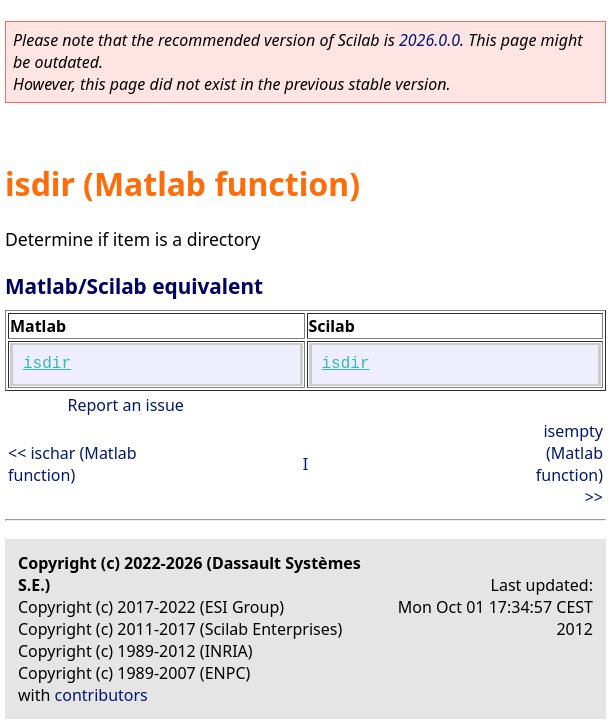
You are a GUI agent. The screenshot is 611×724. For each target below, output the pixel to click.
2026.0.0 (429, 40)
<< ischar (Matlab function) (72, 464)
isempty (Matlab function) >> (569, 464)
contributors (101, 695)
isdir (47, 364)
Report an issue (125, 405)
